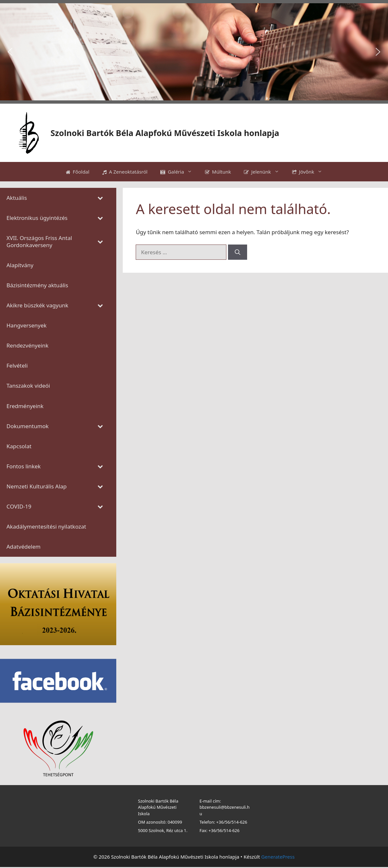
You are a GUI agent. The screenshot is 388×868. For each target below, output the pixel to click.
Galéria (179, 172)
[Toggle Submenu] (100, 198)
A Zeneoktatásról (125, 172)
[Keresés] (238, 252)
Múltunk (218, 172)
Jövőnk (310, 172)
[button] (10, 52)
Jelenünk (265, 172)
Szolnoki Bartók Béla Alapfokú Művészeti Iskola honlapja (165, 133)
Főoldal (78, 172)
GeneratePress (278, 857)
